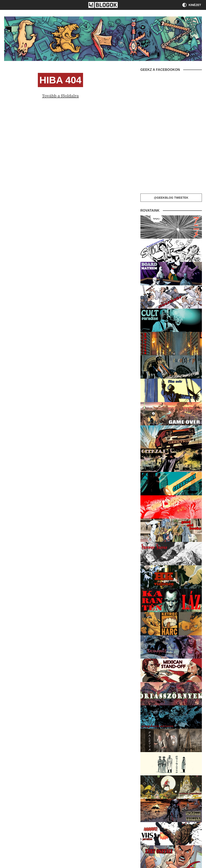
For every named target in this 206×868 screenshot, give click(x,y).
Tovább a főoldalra (61, 96)
